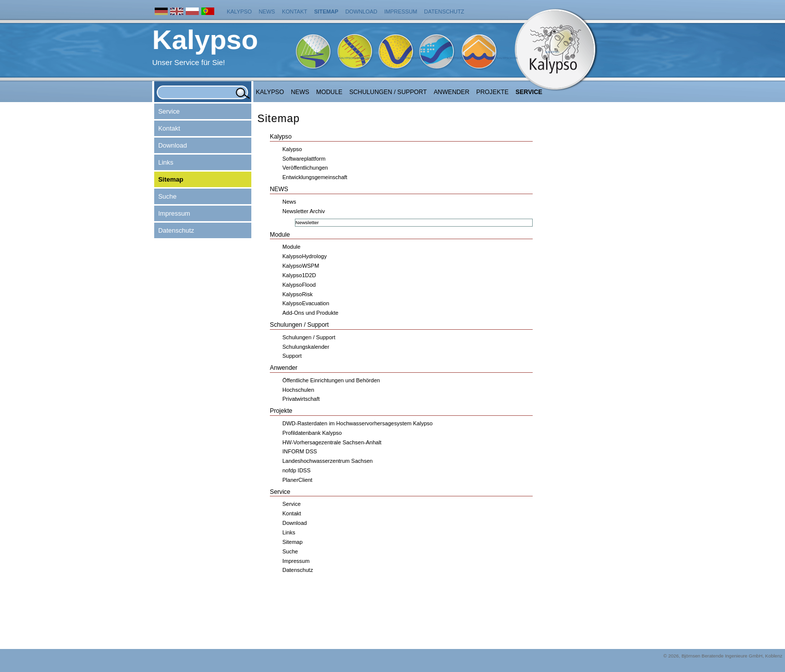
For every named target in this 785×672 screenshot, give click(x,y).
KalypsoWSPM (409, 58)
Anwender (451, 92)
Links (166, 162)
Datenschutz (444, 12)
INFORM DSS (300, 451)
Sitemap (326, 12)
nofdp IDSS (296, 470)
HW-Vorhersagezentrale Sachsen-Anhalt (332, 442)
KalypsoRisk (507, 58)
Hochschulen (298, 390)
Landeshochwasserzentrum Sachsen (327, 461)
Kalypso (239, 12)
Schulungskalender (306, 347)
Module (329, 92)
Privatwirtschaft (301, 399)
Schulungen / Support (388, 92)
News (267, 12)
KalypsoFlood (459, 58)
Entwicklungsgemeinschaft (315, 177)
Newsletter (307, 222)
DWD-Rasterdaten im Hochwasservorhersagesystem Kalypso (357, 423)
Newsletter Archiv (304, 211)
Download (361, 12)
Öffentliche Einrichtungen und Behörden (331, 380)
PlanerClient (297, 480)
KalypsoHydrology (355, 58)
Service (529, 92)
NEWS (300, 92)
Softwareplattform (304, 159)
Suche (167, 196)
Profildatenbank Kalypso (312, 433)
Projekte (492, 92)
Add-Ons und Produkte (310, 313)
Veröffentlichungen (305, 168)
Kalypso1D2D (299, 275)
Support (292, 356)
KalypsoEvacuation (306, 303)
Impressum (401, 12)
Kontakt (295, 12)
